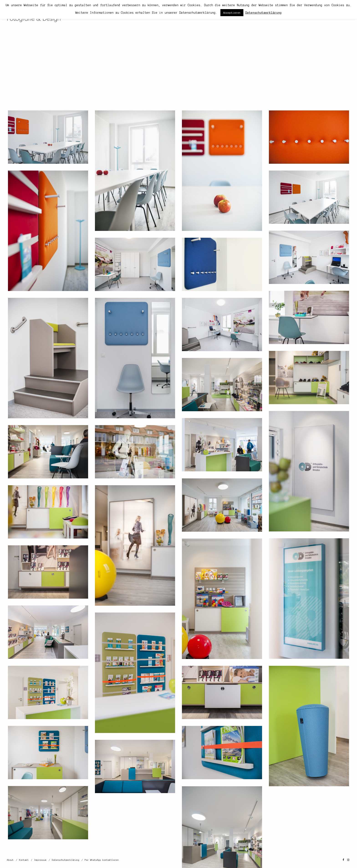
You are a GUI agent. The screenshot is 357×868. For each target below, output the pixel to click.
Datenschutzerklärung (66, 860)
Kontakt (24, 860)
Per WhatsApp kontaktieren (102, 860)
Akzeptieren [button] (232, 13)
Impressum (40, 860)
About (10, 860)
